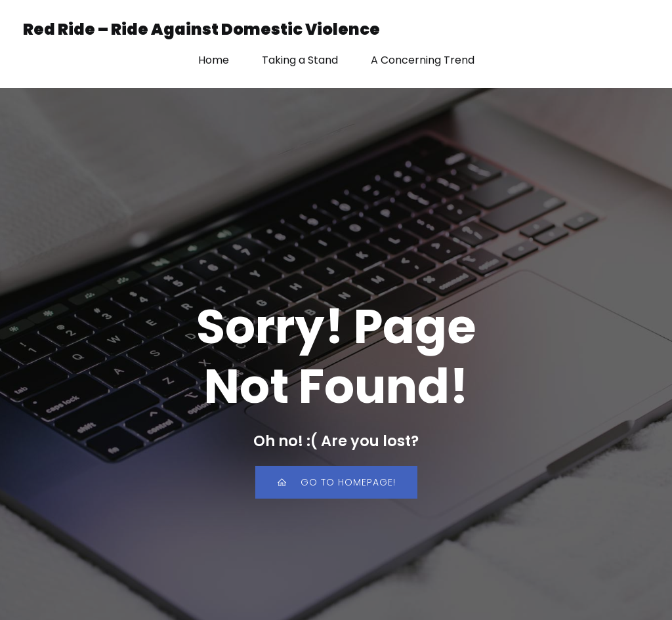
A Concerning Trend (423, 60)
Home (214, 60)
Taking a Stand (300, 60)
